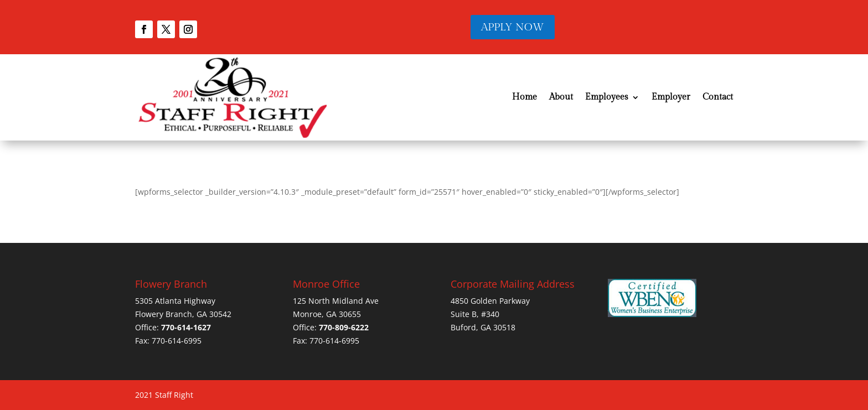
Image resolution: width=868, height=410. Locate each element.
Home (525, 97)
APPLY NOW (513, 27)
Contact (718, 97)
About (561, 97)
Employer (671, 97)
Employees (607, 97)
